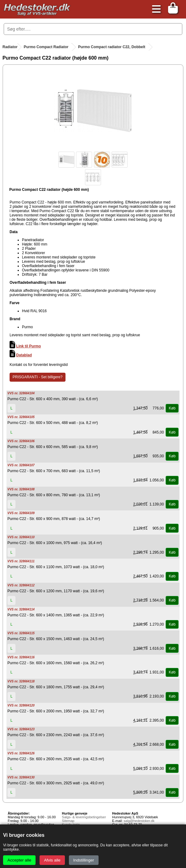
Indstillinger (84, 860)
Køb (172, 408)
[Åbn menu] (155, 9)
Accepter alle (19, 860)
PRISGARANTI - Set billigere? (38, 377)
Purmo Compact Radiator (46, 47)
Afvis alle (52, 860)
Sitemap (68, 821)
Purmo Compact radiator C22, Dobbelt (112, 47)
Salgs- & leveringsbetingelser (84, 817)
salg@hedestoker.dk (139, 821)
